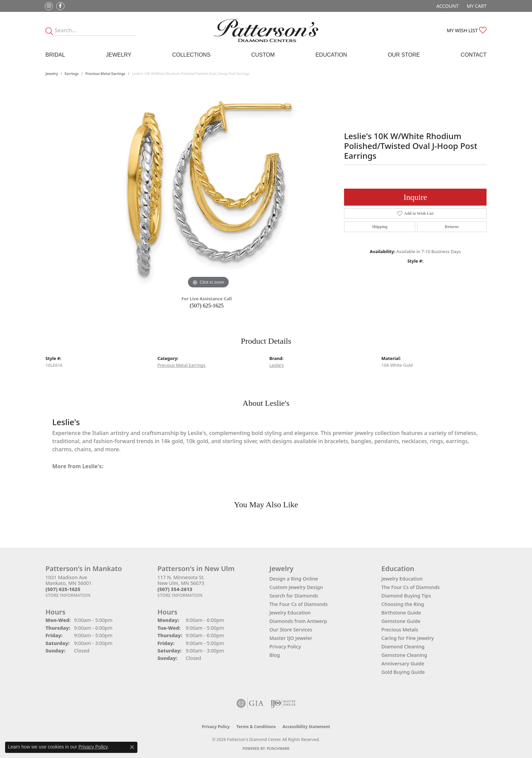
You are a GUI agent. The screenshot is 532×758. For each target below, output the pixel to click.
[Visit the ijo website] (283, 703)
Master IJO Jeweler (291, 638)
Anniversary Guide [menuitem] (403, 664)
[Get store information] (68, 595)
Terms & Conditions (256, 727)
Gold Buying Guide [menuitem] (403, 672)
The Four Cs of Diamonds (299, 604)
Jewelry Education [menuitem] (402, 579)
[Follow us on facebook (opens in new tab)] (60, 6)
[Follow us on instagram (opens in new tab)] (49, 6)
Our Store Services (291, 630)
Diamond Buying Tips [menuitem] (406, 596)
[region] (208, 188)
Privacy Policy (285, 647)
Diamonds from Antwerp (298, 621)
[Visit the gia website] (250, 703)
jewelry (52, 74)
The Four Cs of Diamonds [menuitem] (411, 587)
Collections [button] (191, 55)
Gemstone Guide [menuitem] (401, 621)
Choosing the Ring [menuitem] (403, 604)
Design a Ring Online (294, 579)
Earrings (72, 74)
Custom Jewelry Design (296, 587)
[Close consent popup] (132, 747)
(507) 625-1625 (207, 306)
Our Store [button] (404, 55)
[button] (447, 6)
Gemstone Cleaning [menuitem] (404, 655)
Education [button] (331, 55)
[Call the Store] (63, 589)
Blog (275, 655)
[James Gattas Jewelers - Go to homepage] (266, 30)
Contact (474, 55)
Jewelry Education (290, 613)
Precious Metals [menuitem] (400, 630)
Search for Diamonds (294, 596)
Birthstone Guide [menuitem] (401, 613)
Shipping (380, 227)
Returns (452, 227)
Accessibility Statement (306, 727)
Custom (263, 55)
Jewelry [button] (119, 55)
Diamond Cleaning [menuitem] (403, 647)
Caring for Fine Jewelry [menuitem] (408, 638)
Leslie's (277, 365)
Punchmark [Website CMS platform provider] (278, 748)
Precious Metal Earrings (106, 74)
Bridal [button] (55, 55)
